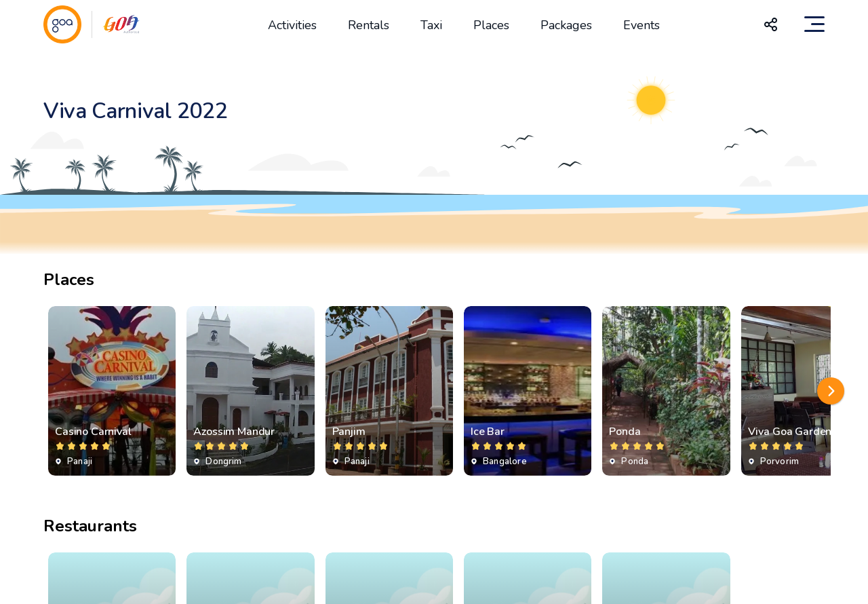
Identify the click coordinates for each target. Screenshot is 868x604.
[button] (831, 391)
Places (491, 25)
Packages (566, 25)
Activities (292, 25)
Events (642, 25)
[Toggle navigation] (814, 24)
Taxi (431, 25)
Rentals (369, 25)
